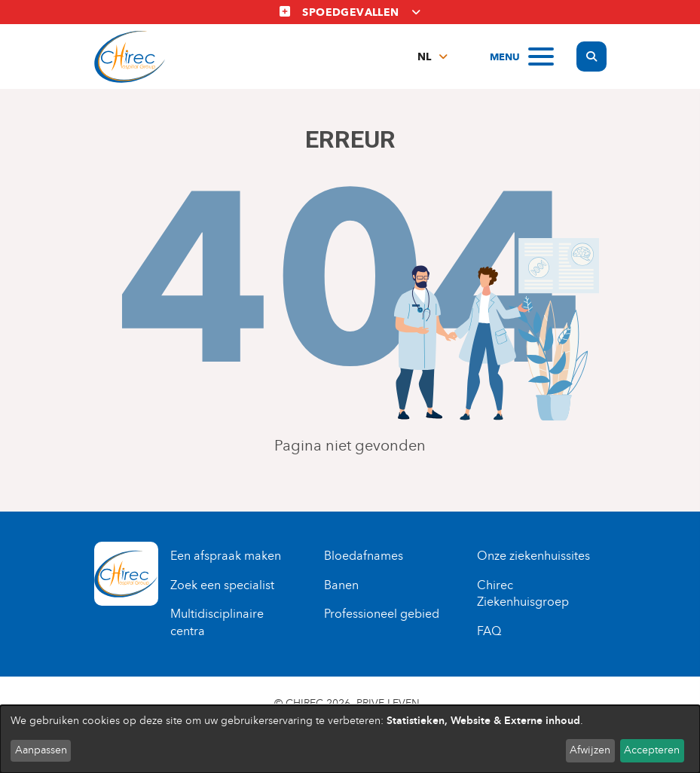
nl (424, 57)
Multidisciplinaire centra (217, 622)
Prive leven (388, 703)
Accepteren (652, 750)
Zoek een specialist (222, 585)
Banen (341, 585)
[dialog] (350, 739)
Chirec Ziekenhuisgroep (523, 594)
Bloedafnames (364, 556)
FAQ (489, 631)
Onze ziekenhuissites (533, 556)
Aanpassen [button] (41, 750)
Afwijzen (590, 750)
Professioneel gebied (382, 614)
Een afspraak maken (226, 556)
